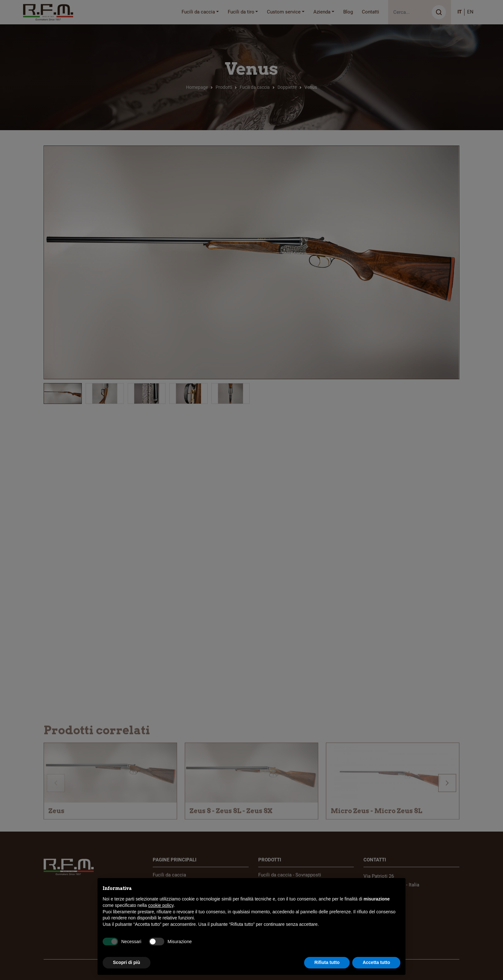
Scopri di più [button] (127, 962)
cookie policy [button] (161, 905)
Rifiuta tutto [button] (327, 962)
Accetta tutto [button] (376, 962)
